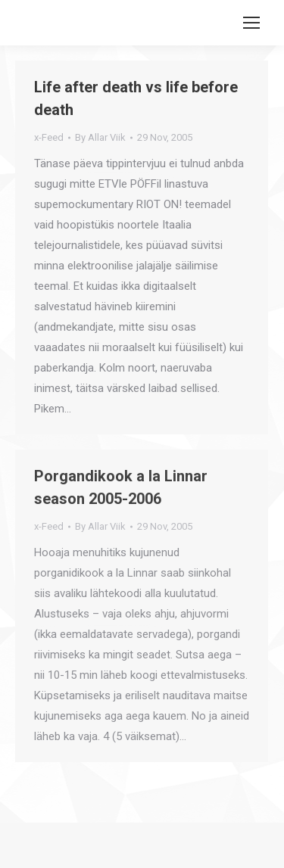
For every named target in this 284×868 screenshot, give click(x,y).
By (100, 137)
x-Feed (49, 137)
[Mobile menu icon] (251, 23)
